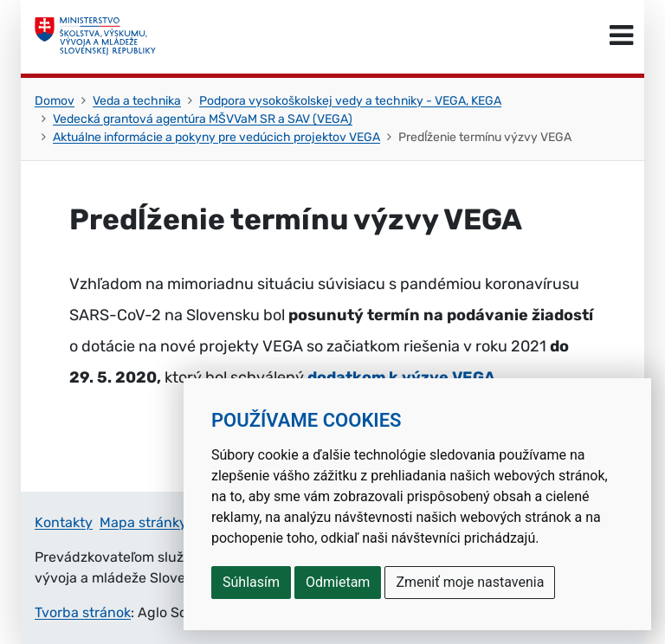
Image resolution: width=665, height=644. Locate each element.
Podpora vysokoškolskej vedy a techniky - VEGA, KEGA (350, 101)
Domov (55, 101)
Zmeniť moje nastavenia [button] (470, 582)
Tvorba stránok (83, 612)
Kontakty (64, 522)
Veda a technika (137, 101)
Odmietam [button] (338, 582)
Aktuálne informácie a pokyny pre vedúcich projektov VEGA (216, 137)
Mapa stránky (143, 522)
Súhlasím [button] (251, 582)
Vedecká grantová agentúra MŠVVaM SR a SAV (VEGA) (203, 119)
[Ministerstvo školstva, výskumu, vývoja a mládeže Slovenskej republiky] (95, 36)
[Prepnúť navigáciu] (621, 36)
